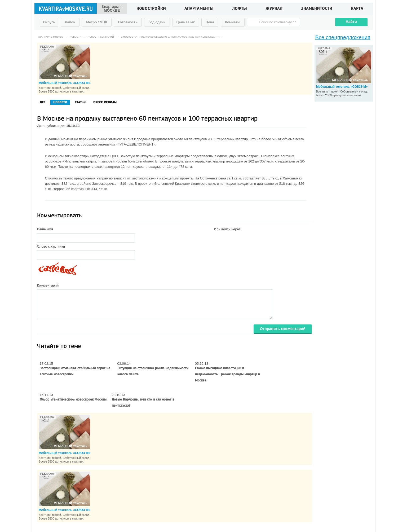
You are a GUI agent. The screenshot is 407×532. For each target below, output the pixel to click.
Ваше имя (45, 229)
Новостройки (151, 9)
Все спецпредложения (343, 37)
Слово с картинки (51, 246)
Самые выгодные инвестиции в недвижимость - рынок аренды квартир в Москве (227, 374)
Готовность (128, 22)
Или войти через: (228, 229)
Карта (357, 9)
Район (70, 22)
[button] (218, 238)
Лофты (240, 9)
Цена (210, 22)
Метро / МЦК (97, 22)
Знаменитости (317, 9)
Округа (49, 22)
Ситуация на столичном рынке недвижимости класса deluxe (153, 371)
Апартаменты (199, 9)
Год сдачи (157, 22)
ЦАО (114, 156)
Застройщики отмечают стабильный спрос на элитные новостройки (75, 371)
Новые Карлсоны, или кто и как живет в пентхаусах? (143, 403)
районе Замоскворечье (98, 184)
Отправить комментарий (283, 329)
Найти (351, 22)
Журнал (274, 9)
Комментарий (48, 285)
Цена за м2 (186, 22)
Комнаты (233, 22)
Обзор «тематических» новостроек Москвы (73, 399)
